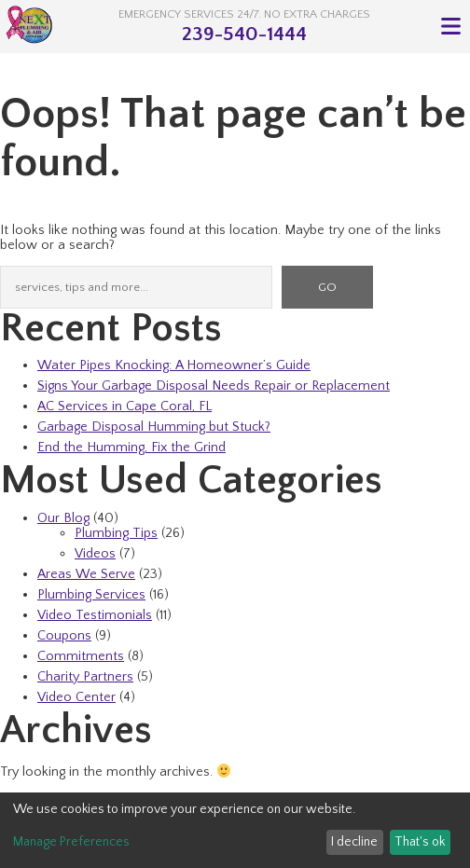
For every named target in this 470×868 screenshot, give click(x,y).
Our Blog (63, 518)
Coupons (64, 636)
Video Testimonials (95, 615)
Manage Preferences (71, 842)
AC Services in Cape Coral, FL (124, 406)
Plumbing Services (91, 595)
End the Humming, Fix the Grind (131, 448)
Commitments (81, 656)
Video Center (76, 697)
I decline (354, 842)
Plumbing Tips (116, 533)
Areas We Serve (86, 574)
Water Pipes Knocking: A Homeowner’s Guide (174, 365)
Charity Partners (85, 677)
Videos (95, 554)
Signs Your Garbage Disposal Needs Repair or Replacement (214, 386)
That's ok (420, 842)
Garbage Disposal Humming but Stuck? (154, 427)
